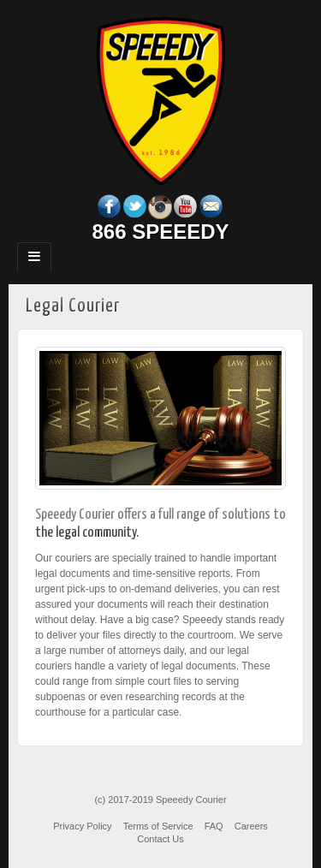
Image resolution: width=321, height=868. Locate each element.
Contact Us (160, 839)
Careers (251, 826)
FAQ (214, 826)
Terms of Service (158, 826)
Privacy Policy (82, 826)
